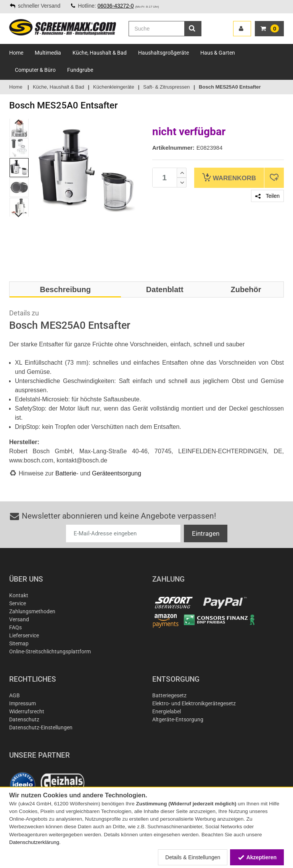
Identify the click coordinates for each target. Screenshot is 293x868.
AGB (14, 695)
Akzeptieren (257, 857)
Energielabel (167, 711)
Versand (19, 619)
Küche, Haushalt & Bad (100, 53)
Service (18, 603)
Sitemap (19, 643)
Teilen (267, 196)
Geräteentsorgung (117, 473)
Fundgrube (80, 70)
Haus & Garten (218, 53)
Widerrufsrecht (27, 711)
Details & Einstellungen (193, 857)
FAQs (15, 627)
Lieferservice (24, 635)
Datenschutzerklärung (34, 842)
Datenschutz (24, 719)
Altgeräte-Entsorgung (178, 719)
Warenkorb (229, 177)
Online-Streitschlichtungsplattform (50, 651)
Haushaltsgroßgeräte (163, 53)
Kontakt (19, 595)
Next (19, 215)
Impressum (23, 703)
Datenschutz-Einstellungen (41, 727)
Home (16, 53)
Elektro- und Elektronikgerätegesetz (194, 703)
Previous (19, 121)
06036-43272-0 (116, 6)
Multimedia (48, 53)
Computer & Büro (35, 70)
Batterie (66, 473)
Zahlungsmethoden (32, 611)
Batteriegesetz (169, 695)
